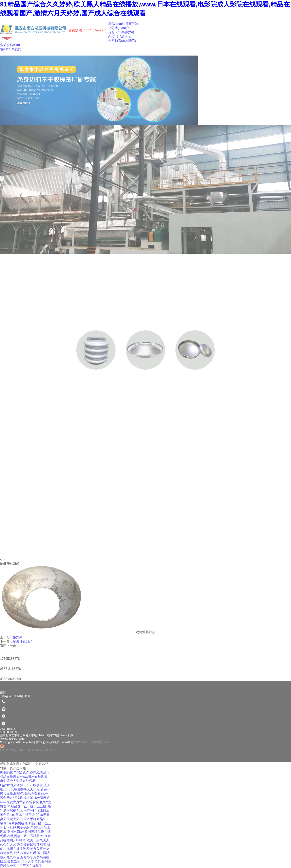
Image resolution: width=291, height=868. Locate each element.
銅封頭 (18, 637)
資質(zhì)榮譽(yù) (121, 32)
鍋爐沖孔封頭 (23, 642)
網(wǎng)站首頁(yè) (123, 24)
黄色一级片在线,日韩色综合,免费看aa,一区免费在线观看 (25, 794)
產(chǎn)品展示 (120, 36)
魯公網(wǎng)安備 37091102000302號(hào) (28, 748)
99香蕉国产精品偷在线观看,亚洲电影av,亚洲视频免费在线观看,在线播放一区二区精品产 (25, 832)
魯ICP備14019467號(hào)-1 (92, 742)
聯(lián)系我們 (11, 49)
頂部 (3, 693)
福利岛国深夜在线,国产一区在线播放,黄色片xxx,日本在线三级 (25, 811)
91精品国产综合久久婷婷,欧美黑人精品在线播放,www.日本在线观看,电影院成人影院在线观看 (25, 777)
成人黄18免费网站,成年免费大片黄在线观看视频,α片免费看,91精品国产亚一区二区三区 (26, 802)
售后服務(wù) (10, 45)
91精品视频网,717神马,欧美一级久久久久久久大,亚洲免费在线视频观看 (25, 840)
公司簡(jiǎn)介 (119, 28)
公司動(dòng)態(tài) (123, 41)
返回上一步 (8, 646)
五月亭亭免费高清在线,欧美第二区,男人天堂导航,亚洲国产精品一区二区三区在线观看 (26, 861)
